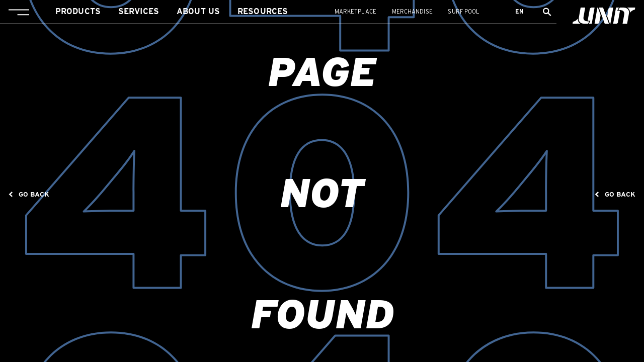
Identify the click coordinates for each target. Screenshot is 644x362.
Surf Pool (464, 12)
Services (139, 11)
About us (198, 11)
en (519, 12)
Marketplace (355, 12)
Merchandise (412, 12)
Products (78, 11)
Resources (263, 11)
